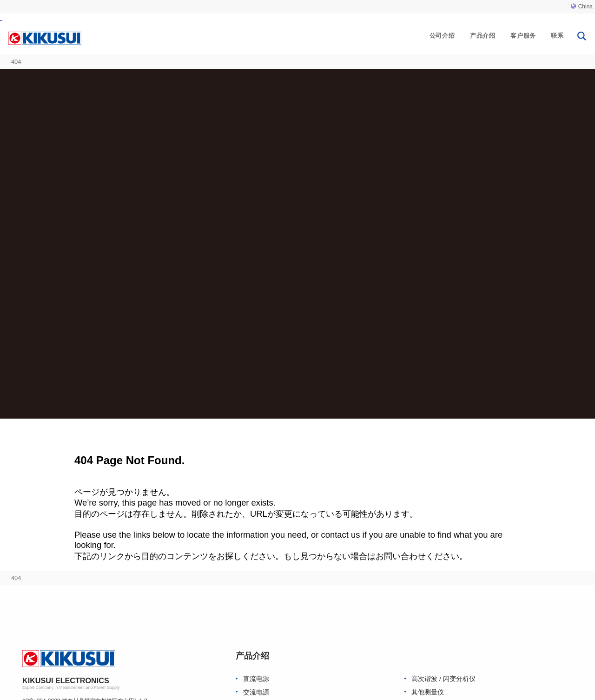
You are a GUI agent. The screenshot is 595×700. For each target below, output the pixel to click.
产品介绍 (483, 36)
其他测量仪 (428, 692)
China (582, 7)
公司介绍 (442, 36)
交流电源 (256, 692)
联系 (557, 36)
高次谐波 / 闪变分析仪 (443, 679)
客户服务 (523, 36)
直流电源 (256, 679)
